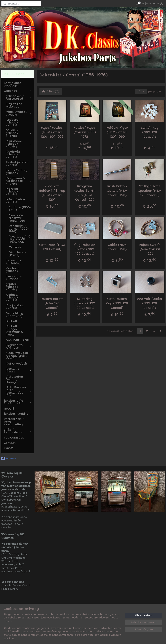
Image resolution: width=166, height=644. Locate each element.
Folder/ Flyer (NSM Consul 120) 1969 (117, 132)
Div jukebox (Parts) (17, 254)
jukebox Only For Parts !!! (18, 402)
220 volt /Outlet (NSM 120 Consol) (150, 303)
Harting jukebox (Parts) (19, 191)
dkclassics (9, 458)
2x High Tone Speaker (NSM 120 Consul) (150, 191)
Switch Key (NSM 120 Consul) (150, 132)
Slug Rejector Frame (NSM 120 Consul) (84, 249)
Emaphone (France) (19, 278)
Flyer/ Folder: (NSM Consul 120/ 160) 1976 (52, 132)
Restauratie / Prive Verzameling (18, 422)
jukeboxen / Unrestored (19, 97)
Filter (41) (51, 91)
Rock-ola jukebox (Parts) (19, 154)
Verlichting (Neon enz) (19, 315)
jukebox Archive (18, 414)
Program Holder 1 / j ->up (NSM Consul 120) (52, 193)
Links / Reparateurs (18, 431)
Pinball (12, 321)
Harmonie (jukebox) (19, 262)
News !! (9, 409)
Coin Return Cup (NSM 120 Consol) (117, 303)
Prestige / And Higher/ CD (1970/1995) (20, 239)
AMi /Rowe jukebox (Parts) (19, 144)
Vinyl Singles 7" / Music (19, 113)
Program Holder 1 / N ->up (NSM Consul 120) (84, 193)
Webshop (18, 91)
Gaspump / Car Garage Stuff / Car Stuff (19, 356)
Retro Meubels (19, 364)
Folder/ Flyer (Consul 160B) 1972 (84, 132)
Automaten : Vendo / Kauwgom (19, 379)
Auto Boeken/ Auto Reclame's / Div (19, 391)
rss (103, 638)
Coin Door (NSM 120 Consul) (52, 247)
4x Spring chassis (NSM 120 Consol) (84, 303)
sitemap (95, 638)
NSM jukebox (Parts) (19, 201)
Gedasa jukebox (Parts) (19, 297)
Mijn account (153, 4)
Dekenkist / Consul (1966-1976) (19, 229)
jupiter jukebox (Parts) (19, 287)
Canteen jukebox (19, 270)
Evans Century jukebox (19, 172)
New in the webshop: (14, 105)
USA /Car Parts (19, 340)
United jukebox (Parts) (19, 164)
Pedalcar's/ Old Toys (19, 346)
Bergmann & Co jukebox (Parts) (19, 181)
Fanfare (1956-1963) (20, 209)
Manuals (15, 247)
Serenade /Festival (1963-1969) (18, 218)
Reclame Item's (19, 370)
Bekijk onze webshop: (13, 84)
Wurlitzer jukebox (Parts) (19, 133)
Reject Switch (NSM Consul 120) (150, 249)
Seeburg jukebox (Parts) (19, 122)
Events (9, 448)
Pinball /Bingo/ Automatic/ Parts (19, 331)
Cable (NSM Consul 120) (117, 247)
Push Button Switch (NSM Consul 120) (117, 191)
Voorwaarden (14, 438)
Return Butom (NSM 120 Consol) (52, 303)
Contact (10, 443)
